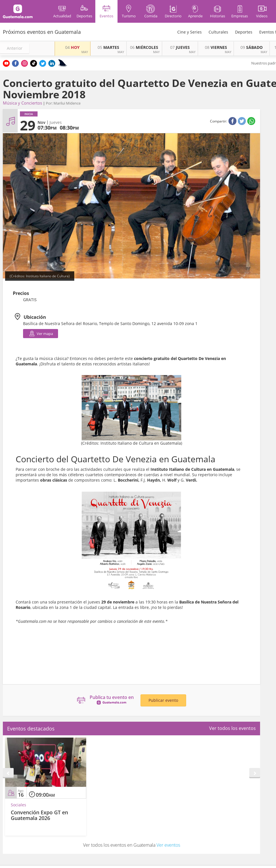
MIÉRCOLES (144, 47)
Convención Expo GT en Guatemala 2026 (39, 815)
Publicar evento (163, 700)
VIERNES (216, 47)
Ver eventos (168, 845)
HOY (72, 47)
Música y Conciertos (22, 103)
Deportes (244, 32)
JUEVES (180, 47)
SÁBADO (252, 47)
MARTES (108, 47)
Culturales (218, 32)
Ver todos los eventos (232, 728)
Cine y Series (190, 32)
